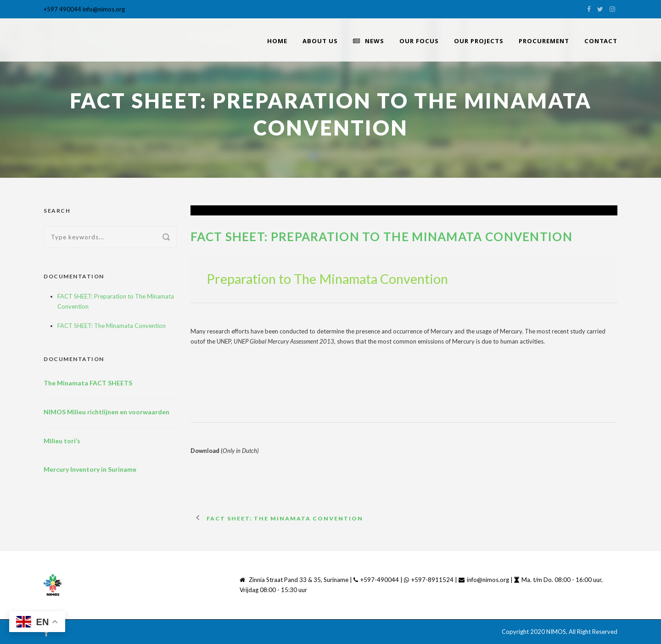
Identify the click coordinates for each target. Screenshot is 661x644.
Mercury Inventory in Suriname (90, 469)
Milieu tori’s (62, 441)
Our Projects (479, 41)
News (369, 41)
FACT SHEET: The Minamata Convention (112, 326)
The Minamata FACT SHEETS (88, 383)
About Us (320, 41)
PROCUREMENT (544, 41)
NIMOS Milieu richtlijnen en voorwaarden (106, 412)
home (277, 41)
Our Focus (419, 41)
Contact (601, 41)
